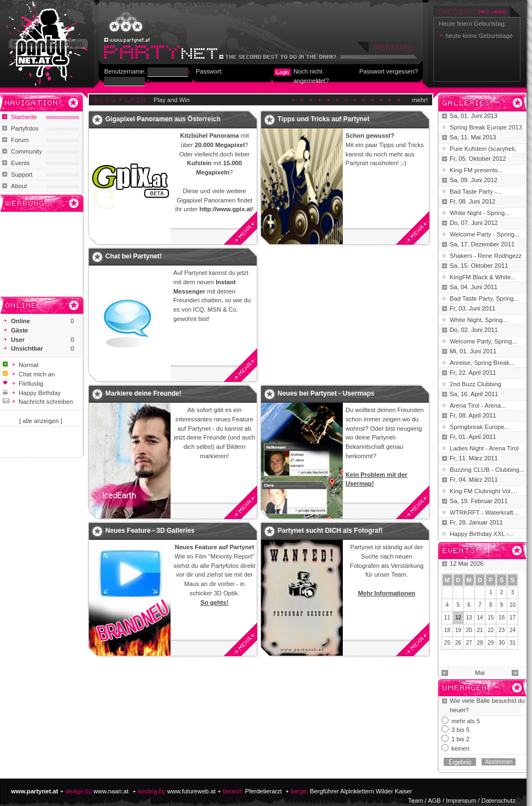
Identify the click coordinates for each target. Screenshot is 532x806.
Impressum (461, 801)
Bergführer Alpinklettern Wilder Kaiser (361, 791)
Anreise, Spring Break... (482, 363)
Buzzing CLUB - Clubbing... (487, 470)
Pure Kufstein (469, 149)
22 (491, 630)
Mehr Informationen (387, 593)
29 (491, 643)
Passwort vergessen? (389, 71)
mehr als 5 (466, 721)
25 (447, 643)
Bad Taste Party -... (476, 191)
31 (513, 643)
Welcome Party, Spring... (483, 341)
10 (513, 605)
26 (458, 643)
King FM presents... (476, 170)
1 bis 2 (460, 739)
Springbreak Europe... (480, 427)
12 (458, 618)
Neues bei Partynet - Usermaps (326, 393)
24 (513, 630)
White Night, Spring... (479, 320)
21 (480, 630)
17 (513, 618)
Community (27, 151)
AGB (434, 801)
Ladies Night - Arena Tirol (484, 448)
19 (458, 630)
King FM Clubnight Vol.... (483, 491)
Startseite (24, 117)
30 (502, 643)
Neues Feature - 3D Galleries (150, 531)
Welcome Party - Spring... (485, 234)
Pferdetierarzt (264, 791)
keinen (460, 748)
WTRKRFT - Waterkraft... (484, 512)
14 (480, 618)
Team (415, 801)
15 (491, 618)
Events (20, 163)
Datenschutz (499, 801)
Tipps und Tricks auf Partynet (324, 119)
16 (502, 618)
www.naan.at (111, 791)
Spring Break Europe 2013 (486, 127)
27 (469, 643)
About (19, 186)
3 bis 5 (460, 730)
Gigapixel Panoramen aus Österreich (163, 119)
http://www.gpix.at (226, 209)
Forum (20, 140)
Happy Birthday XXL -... (482, 534)
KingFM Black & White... (483, 277)
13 (469, 618)
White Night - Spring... (480, 213)
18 (447, 630)
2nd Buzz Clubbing (476, 384)
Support (22, 174)
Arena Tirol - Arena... (478, 405)
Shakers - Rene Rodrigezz (486, 256)
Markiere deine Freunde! (143, 393)
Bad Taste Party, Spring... (484, 298)
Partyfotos (25, 128)
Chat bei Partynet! (134, 256)
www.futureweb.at (191, 791)
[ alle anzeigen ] (41, 421)
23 (502, 630)
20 (469, 630)
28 (480, 643)
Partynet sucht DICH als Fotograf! (330, 531)
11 (447, 618)
